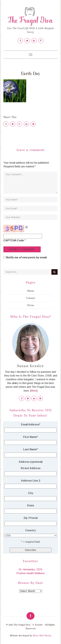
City (31, 493)
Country (30, 530)
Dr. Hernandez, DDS (30, 569)
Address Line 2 (31, 481)
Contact (31, 298)
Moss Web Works (42, 635)
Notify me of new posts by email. (27, 257)
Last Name (30, 449)
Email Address (31, 425)
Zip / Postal (30, 518)
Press (31, 305)
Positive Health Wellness (31, 573)
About (30, 291)
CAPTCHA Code (14, 240)
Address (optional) (31, 462)
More (34, 391)
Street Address (31, 468)
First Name (30, 437)
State (31, 505)
